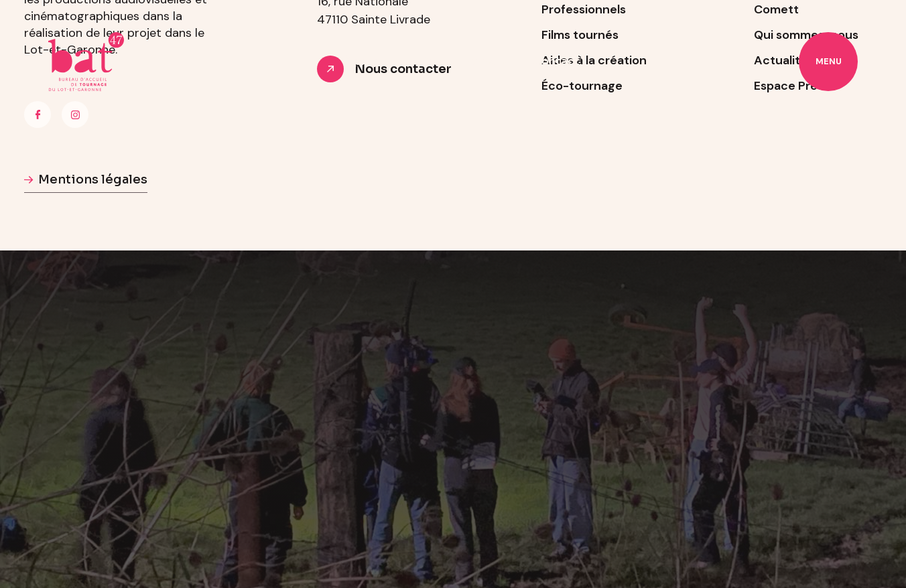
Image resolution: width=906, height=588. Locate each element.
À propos (369, 61)
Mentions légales (93, 179)
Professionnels (463, 61)
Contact (556, 61)
